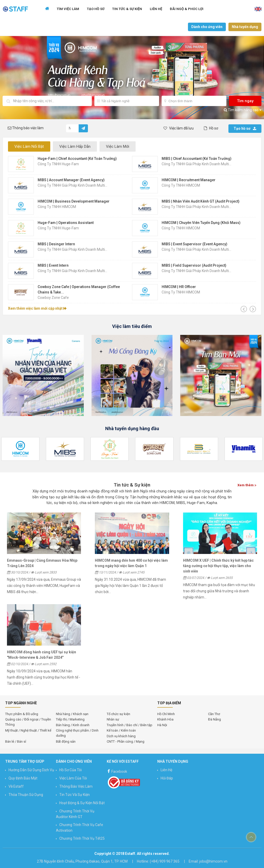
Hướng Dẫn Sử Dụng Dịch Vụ (31, 770)
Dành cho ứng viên (207, 27)
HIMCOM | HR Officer (179, 287)
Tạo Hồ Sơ (96, 9)
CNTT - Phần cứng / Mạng (126, 741)
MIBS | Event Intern (53, 265)
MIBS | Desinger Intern (56, 244)
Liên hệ (156, 9)
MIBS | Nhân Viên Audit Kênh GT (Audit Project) (201, 201)
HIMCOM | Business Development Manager (74, 201)
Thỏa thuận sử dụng (26, 795)
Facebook (117, 771)
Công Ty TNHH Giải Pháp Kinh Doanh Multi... (196, 164)
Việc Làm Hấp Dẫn (75, 146)
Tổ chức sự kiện (118, 714)
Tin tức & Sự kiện (127, 9)
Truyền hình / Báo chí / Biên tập (130, 725)
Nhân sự (113, 719)
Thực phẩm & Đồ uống (22, 714)
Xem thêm (247, 485)
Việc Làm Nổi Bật (29, 146)
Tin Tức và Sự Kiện (75, 795)
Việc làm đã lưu (179, 128)
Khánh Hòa (165, 719)
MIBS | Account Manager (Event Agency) (71, 180)
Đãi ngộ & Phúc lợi (187, 9)
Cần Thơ (214, 714)
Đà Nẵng (214, 719)
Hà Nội (162, 725)
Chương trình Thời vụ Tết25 (82, 838)
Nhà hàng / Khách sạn (72, 714)
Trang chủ (47, 9)
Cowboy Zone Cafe (53, 298)
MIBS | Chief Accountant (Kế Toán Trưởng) (197, 159)
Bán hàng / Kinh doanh (73, 725)
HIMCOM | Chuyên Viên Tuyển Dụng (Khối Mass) (201, 223)
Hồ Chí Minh (166, 714)
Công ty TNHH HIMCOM (181, 185)
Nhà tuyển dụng (245, 27)
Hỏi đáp (167, 778)
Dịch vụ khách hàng (121, 736)
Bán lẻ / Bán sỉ (16, 741)
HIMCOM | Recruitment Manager (189, 180)
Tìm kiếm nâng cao (243, 110)
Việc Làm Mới (118, 146)
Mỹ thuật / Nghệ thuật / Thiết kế (28, 730)
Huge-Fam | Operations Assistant (66, 223)
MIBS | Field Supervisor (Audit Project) (194, 265)
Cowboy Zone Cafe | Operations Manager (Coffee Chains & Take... (79, 289)
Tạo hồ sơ (245, 128)
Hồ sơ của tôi (71, 770)
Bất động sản (66, 741)
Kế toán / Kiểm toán (121, 730)
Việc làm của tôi (73, 778)
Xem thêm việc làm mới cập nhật (37, 308)
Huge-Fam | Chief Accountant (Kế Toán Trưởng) (77, 159)
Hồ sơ (211, 128)
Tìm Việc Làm (68, 9)
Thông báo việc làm (76, 786)
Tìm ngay (245, 101)
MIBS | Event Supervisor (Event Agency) (195, 244)
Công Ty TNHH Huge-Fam (58, 164)
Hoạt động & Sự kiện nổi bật (82, 803)
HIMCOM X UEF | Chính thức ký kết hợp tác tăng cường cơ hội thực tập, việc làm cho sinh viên (218, 566)
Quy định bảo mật (23, 778)
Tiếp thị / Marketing (70, 719)
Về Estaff (16, 786)
